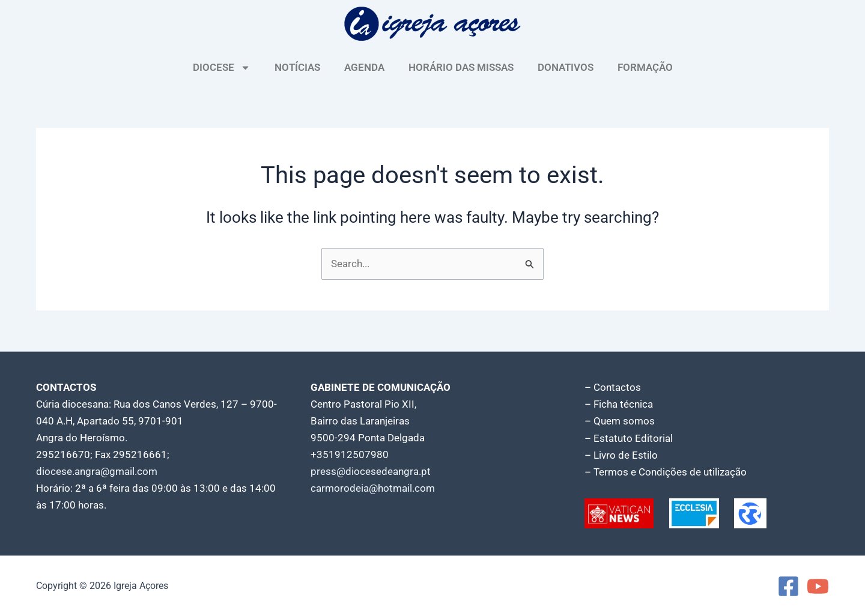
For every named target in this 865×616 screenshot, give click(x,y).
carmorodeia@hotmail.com (373, 489)
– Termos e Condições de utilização (666, 472)
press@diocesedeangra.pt (371, 472)
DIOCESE (222, 68)
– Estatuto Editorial (629, 438)
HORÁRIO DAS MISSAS (461, 67)
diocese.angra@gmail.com (97, 472)
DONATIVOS (566, 67)
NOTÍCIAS (297, 67)
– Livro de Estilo (621, 455)
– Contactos (613, 388)
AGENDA (364, 67)
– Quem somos (620, 421)
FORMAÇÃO (645, 67)
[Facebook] (788, 586)
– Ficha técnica (619, 405)
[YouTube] (818, 586)
